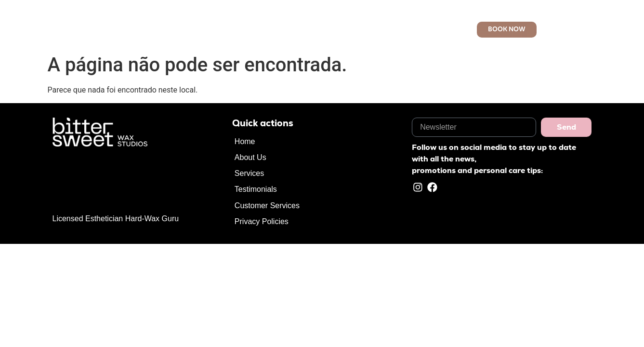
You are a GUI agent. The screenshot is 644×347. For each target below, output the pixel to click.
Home (237, 30)
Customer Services (409, 30)
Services (313, 30)
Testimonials (256, 189)
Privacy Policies (262, 221)
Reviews (352, 30)
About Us (273, 30)
